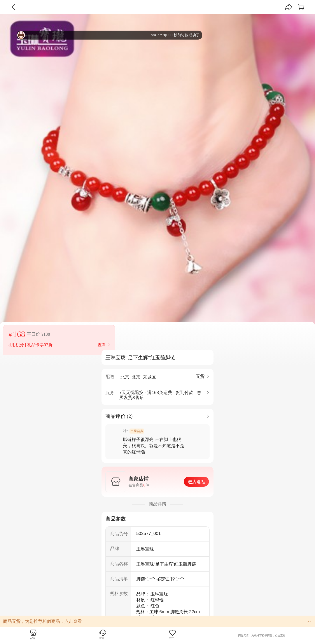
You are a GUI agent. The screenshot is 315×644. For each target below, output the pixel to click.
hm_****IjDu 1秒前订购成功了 (108, 35)
